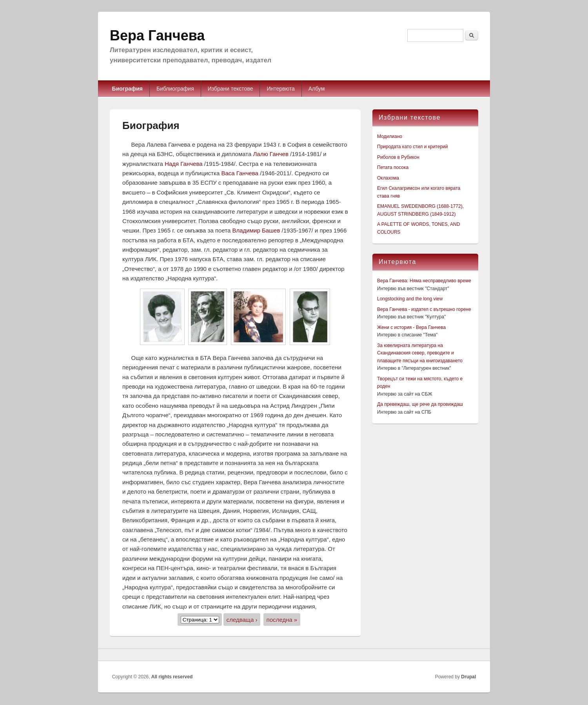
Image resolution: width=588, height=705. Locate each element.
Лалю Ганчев (272, 154)
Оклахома (388, 178)
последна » (282, 619)
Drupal (468, 677)
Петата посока (393, 167)
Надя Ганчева (184, 164)
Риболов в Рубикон (398, 157)
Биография (127, 89)
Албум (317, 89)
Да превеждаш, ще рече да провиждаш (420, 404)
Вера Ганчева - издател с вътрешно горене (424, 309)
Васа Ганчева (240, 173)
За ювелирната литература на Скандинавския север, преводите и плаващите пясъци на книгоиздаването (420, 353)
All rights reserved (172, 677)
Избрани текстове (230, 89)
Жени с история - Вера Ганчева (411, 327)
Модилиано (390, 136)
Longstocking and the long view (410, 299)
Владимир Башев (257, 230)
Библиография (175, 89)
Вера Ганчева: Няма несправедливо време (424, 281)
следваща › (242, 619)
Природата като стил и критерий (412, 147)
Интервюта (280, 89)
